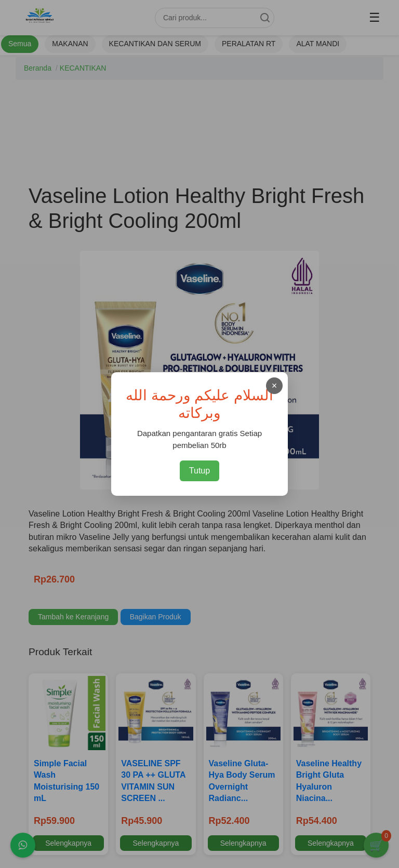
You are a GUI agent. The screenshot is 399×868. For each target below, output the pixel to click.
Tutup (199, 471)
